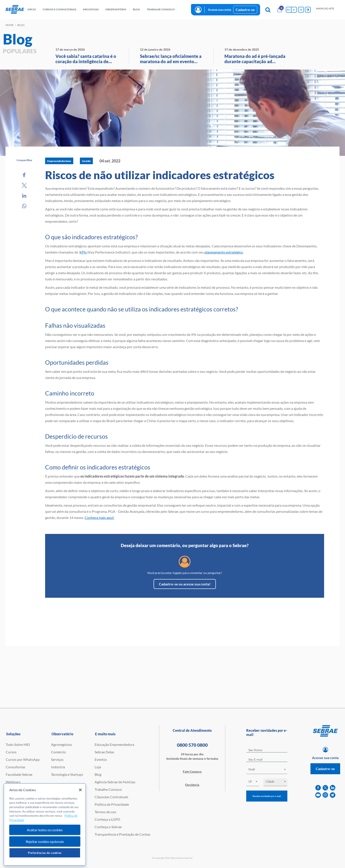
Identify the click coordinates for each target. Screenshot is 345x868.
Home (10, 25)
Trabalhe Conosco (108, 789)
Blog (98, 774)
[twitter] (325, 788)
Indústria (58, 767)
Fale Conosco (192, 771)
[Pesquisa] (268, 10)
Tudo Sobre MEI (18, 744)
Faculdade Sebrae (19, 774)
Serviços (57, 759)
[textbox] (269, 769)
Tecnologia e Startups (67, 774)
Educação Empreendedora (114, 744)
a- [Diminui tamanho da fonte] (294, 10)
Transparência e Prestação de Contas (122, 834)
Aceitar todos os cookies (45, 830)
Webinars (13, 782)
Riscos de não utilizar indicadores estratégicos (160, 175)
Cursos (11, 752)
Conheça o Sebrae (108, 827)
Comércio (58, 752)
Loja (98, 767)
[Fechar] (80, 790)
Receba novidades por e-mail (267, 796)
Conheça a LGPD (107, 819)
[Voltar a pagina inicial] (15, 10)
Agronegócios (61, 744)
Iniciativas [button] (91, 9)
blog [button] (137, 9)
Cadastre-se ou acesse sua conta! (185, 584)
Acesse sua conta (219, 10)
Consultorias (16, 767)
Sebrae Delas (104, 752)
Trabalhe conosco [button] (161, 9)
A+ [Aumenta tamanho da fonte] (289, 10)
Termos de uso (105, 812)
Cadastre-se (245, 10)
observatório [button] (116, 9)
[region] (45, 825)
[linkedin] (333, 788)
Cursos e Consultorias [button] (60, 9)
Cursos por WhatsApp (23, 759)
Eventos (101, 759)
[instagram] (325, 795)
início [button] (32, 9)
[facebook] (318, 788)
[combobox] (267, 770)
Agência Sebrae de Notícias (115, 782)
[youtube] (318, 795)
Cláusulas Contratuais (111, 797)
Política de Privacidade (112, 804)
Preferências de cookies (45, 853)
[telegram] (333, 795)
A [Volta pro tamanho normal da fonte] (301, 10)
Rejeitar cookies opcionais (45, 841)
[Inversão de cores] (308, 10)
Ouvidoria (192, 785)
